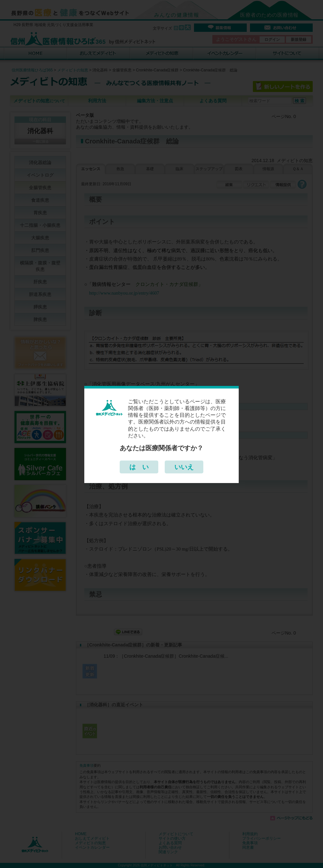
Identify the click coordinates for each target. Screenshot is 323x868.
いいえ (184, 467)
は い (139, 467)
